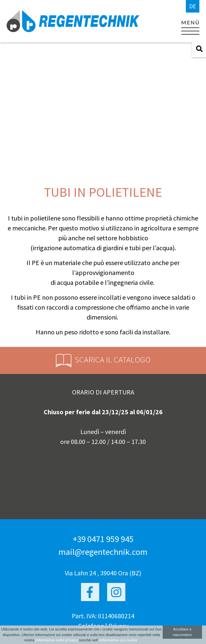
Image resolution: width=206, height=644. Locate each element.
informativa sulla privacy (57, 640)
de (193, 6)
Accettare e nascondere (183, 632)
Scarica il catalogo (103, 361)
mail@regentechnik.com (103, 552)
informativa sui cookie (118, 640)
